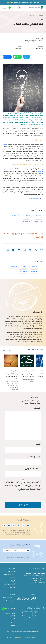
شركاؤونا (12, 587)
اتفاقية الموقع (18, 638)
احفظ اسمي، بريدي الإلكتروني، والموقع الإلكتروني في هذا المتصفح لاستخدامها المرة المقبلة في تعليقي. (23, 486)
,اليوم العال (38, 216)
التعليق (37, 408)
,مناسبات (27, 216)
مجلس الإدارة (11, 571)
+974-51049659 (10, 608)
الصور (13, 619)
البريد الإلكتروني (33, 456)
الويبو (42, 122)
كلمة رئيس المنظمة (10, 575)
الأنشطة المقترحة (34, 198)
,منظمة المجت (16, 216)
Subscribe (28, 552)
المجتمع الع (39, 222)
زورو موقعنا (10, 2)
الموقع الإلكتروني (33, 469)
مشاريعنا (12, 578)
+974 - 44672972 (8, 598)
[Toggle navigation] (3, 8)
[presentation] (4, 350)
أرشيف (9, 638)
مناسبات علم (26, 222)
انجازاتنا (13, 581)
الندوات (13, 625)
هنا (14, 165)
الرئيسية (41, 16)
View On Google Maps (38, 583)
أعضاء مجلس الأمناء (9, 584)
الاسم (38, 444)
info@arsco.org (8, 601)
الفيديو (13, 622)
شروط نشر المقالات (31, 638)
